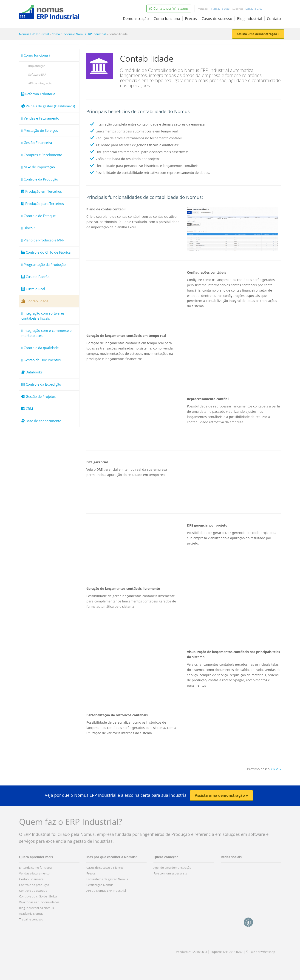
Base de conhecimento (41, 421)
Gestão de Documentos (41, 360)
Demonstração (136, 19)
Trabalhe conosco (31, 919)
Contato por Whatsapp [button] (169, 8)
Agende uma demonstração (172, 868)
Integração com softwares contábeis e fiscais (43, 316)
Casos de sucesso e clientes (105, 868)
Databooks (32, 372)
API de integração (40, 83)
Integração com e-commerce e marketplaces (46, 333)
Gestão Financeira (37, 143)
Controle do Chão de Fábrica (46, 252)
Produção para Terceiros (43, 204)
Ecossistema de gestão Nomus (107, 879)
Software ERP (37, 75)
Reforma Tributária (38, 94)
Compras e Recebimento (42, 155)
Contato (274, 19)
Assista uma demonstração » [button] (258, 34)
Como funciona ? (36, 55)
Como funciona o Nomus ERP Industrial (79, 34)
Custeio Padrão (35, 277)
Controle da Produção (40, 179)
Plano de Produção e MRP (43, 240)
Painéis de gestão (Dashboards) (48, 106)
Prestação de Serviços (40, 130)
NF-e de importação (38, 167)
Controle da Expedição (41, 384)
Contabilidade (35, 301)
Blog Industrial (250, 19)
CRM (27, 409)
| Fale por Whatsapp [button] (259, 952)
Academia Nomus (31, 914)
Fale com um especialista (170, 873)
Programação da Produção (44, 265)
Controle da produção (34, 885)
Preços (191, 19)
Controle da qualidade (40, 348)
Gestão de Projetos (38, 397)
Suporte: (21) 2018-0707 (227, 952)
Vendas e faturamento (34, 873)
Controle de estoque (33, 891)
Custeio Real (33, 289)
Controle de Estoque (38, 216)
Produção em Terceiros (42, 191)
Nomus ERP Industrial (34, 34)
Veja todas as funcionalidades (39, 902)
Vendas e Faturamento (40, 118)
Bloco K (28, 228)
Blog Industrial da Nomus (36, 908)
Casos (217, 19)
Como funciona (167, 19)
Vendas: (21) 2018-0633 (191, 952)
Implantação (37, 66)
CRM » (276, 769)
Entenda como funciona (35, 868)
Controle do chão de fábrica (38, 896)
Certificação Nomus (100, 885)
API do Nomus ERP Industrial (106, 891)
